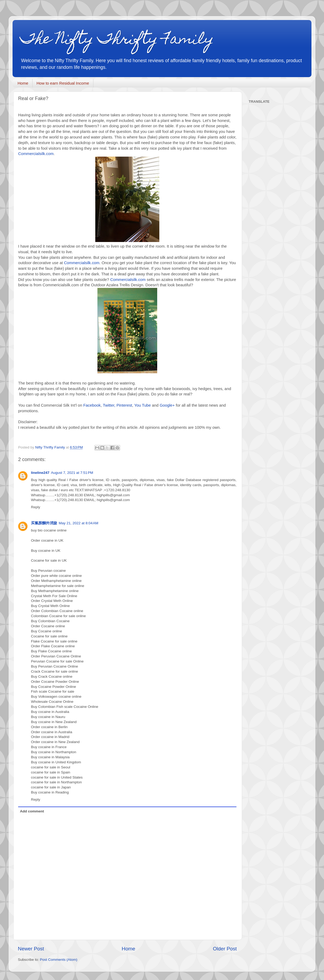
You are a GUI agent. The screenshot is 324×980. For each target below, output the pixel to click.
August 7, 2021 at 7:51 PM (72, 473)
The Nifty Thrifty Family (117, 40)
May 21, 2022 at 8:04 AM (78, 523)
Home (23, 83)
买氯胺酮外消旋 (44, 523)
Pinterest (124, 405)
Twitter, (109, 405)
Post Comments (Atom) (59, 960)
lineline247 (40, 473)
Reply (36, 507)
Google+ (167, 405)
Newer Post (31, 949)
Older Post (225, 949)
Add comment (32, 811)
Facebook (92, 405)
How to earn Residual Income (63, 83)
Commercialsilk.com (36, 154)
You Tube (143, 405)
